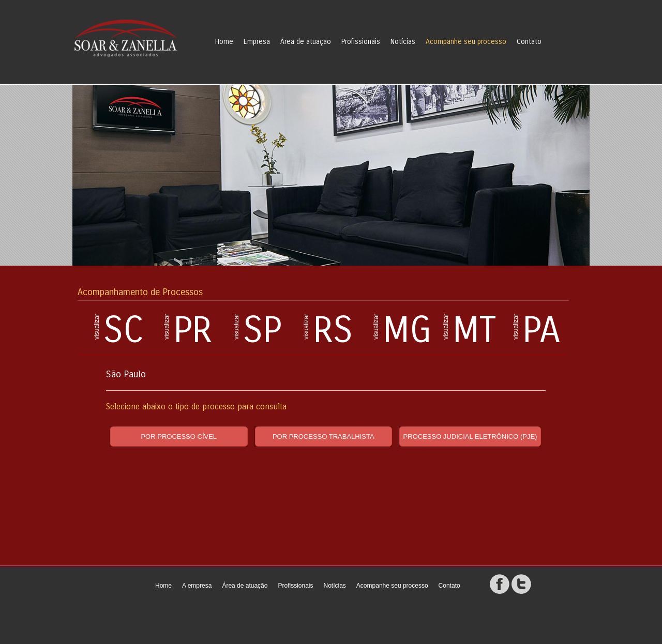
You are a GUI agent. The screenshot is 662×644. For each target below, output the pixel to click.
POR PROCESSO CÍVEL (179, 436)
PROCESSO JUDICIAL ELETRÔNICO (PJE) (470, 436)
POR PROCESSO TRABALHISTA (324, 436)
